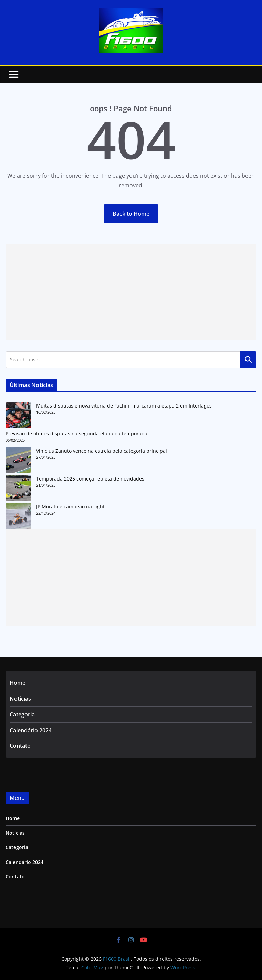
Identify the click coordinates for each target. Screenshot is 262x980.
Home (18, 683)
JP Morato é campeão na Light (70, 507)
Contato (20, 746)
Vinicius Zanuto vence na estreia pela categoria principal (102, 451)
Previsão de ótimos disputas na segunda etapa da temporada (76, 434)
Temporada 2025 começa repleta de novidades (90, 479)
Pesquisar (248, 360)
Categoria (22, 714)
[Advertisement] (131, 292)
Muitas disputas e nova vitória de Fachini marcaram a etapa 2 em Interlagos (124, 406)
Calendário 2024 (31, 730)
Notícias (20, 699)
